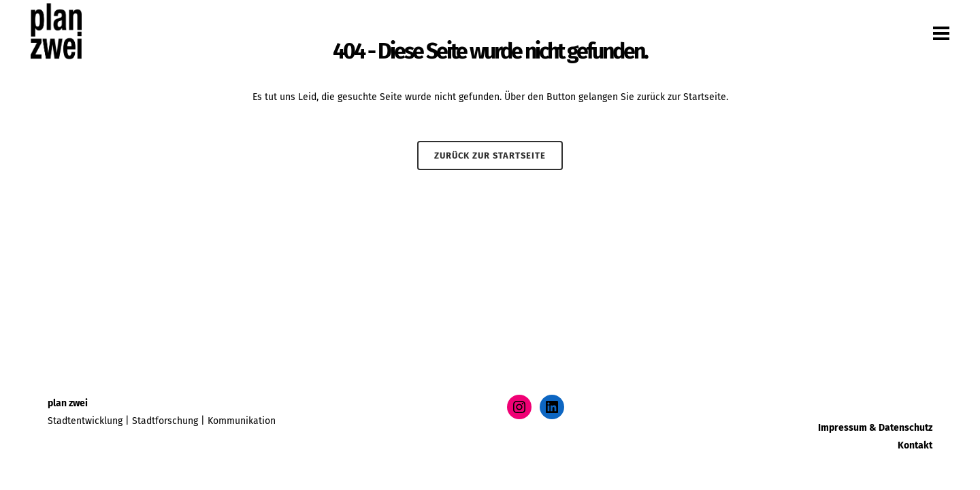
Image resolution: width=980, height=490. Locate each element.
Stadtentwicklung (85, 421)
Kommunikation (242, 421)
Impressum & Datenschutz (875, 428)
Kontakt (915, 445)
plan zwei (68, 403)
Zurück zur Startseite (490, 156)
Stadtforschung (165, 421)
